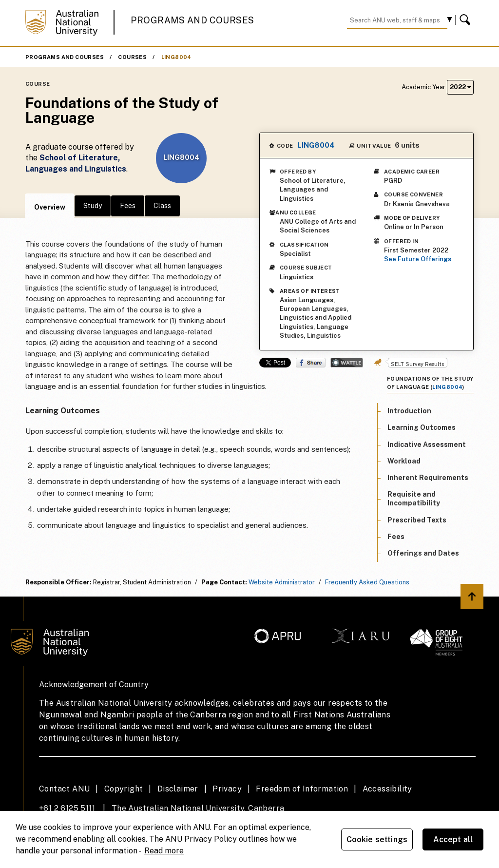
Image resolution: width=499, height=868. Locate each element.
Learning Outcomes (422, 427)
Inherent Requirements (428, 478)
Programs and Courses (192, 20)
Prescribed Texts (417, 520)
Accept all (453, 839)
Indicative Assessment (427, 444)
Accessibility (387, 789)
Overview (50, 207)
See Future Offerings (418, 259)
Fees (128, 206)
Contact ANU (64, 789)
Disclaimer (178, 789)
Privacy (227, 789)
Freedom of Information (302, 789)
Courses (132, 57)
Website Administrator (282, 582)
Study (93, 206)
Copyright (124, 789)
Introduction (409, 411)
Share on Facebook (311, 363)
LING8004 (176, 57)
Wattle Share (347, 363)
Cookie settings (377, 839)
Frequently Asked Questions (367, 582)
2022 (460, 87)
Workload (404, 461)
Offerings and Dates (423, 553)
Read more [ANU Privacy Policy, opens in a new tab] (164, 851)
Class (162, 206)
